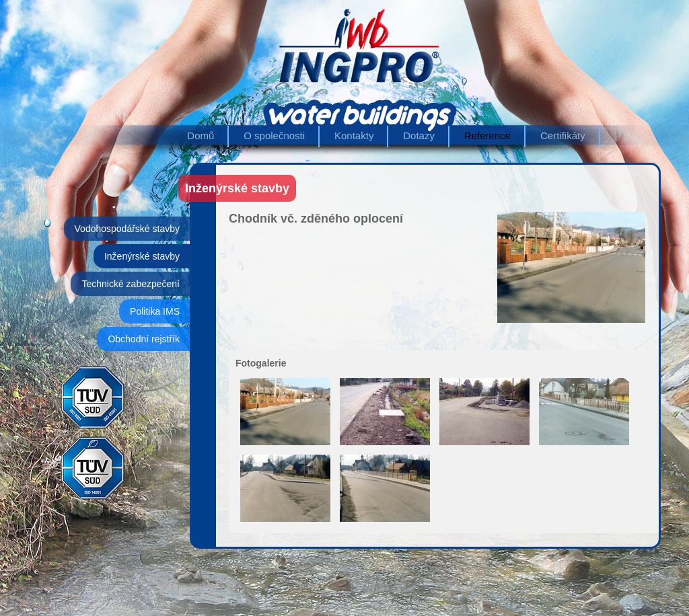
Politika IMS (155, 311)
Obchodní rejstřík (144, 339)
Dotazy (419, 136)
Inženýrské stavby (142, 256)
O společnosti (274, 136)
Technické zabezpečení (131, 284)
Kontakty (354, 136)
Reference (487, 136)
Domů (201, 136)
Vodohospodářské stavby (127, 229)
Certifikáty (563, 136)
